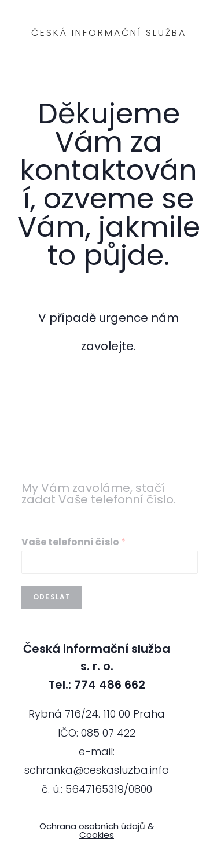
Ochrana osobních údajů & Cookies (97, 830)
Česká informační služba (109, 33)
